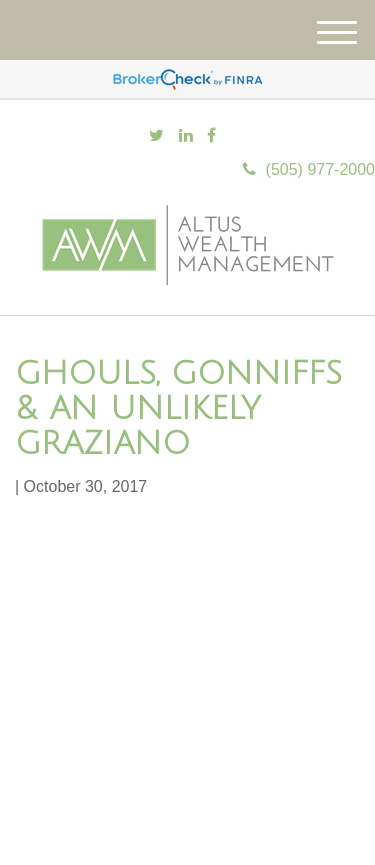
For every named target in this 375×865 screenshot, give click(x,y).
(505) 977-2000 (309, 169)
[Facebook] (211, 136)
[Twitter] (156, 136)
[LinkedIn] (186, 136)
